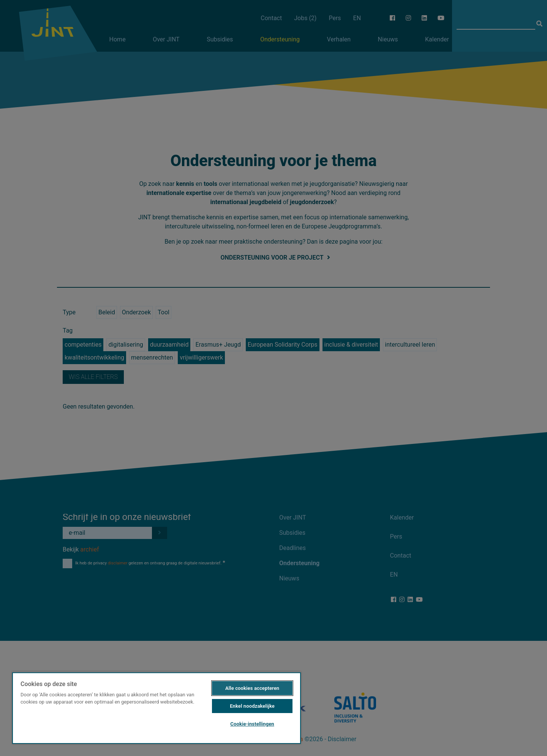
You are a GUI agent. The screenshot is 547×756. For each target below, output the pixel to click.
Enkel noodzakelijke (252, 706)
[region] (157, 708)
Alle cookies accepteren (252, 688)
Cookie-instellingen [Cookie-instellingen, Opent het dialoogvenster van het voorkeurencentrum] (252, 724)
